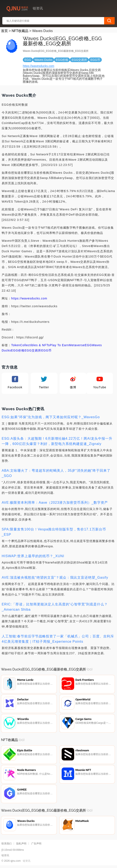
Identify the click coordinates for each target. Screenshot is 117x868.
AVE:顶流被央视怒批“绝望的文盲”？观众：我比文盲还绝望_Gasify (55, 578)
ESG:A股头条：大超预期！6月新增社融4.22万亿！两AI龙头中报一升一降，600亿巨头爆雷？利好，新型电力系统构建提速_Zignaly (57, 441)
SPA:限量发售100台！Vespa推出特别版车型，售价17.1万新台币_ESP (54, 532)
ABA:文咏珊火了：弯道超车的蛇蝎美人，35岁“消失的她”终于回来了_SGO (56, 473)
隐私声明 (21, 845)
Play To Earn (59, 345)
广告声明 (36, 845)
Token (16, 345)
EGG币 (46, 350)
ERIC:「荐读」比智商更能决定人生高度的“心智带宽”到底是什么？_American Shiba (55, 607)
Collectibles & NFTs (35, 345)
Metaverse (77, 345)
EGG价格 (18, 350)
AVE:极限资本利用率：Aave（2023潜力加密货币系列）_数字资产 (55, 503)
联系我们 (7, 845)
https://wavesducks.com (39, 66)
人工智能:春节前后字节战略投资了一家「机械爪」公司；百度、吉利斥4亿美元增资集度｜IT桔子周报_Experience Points (58, 639)
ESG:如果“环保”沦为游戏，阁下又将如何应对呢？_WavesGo (51, 417)
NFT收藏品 (20, 31)
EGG (88, 345)
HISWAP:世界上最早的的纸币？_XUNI (33, 556)
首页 (4, 31)
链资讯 (27, 862)
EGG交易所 (33, 350)
